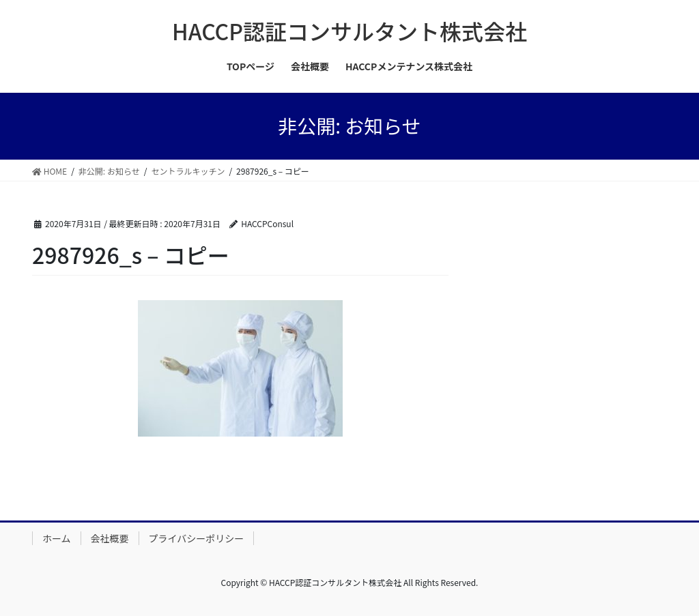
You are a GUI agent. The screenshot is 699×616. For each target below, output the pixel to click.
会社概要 (110, 538)
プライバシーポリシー (197, 538)
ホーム (57, 538)
